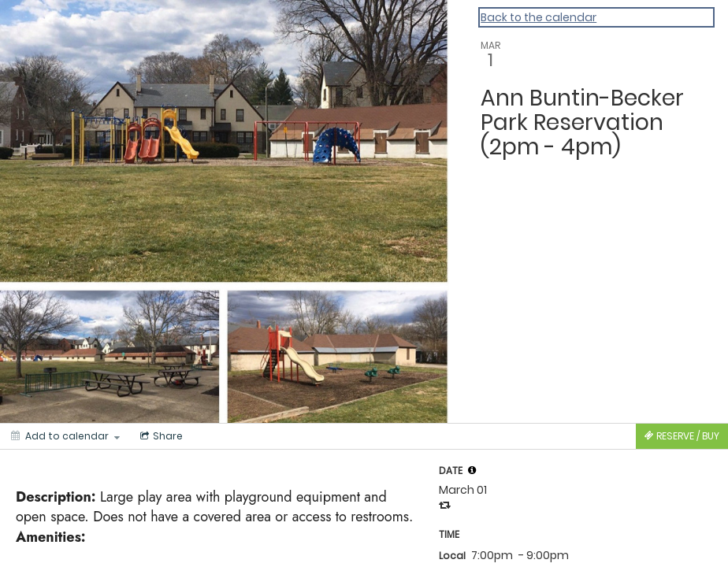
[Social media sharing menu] (160, 436)
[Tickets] (682, 436)
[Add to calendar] (65, 436)
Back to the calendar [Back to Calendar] (539, 17)
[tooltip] (472, 470)
